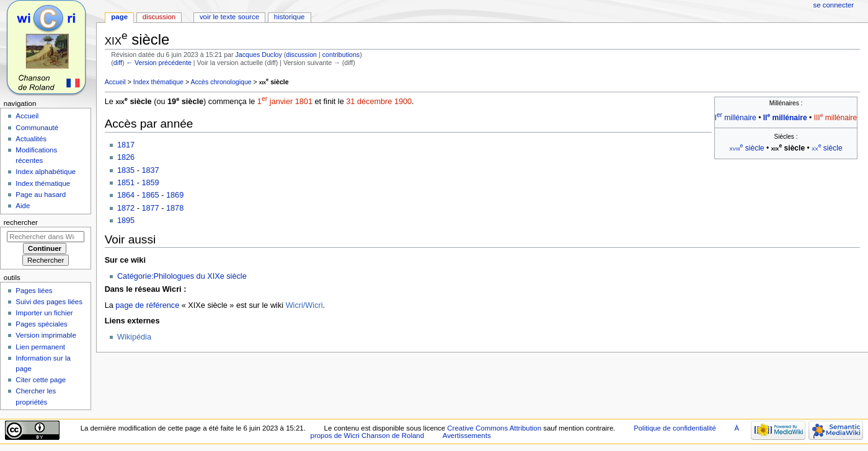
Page (119, 17)
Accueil (115, 82)
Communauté (37, 128)
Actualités (31, 139)
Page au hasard (41, 195)
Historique (290, 17)
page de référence (147, 305)
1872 (126, 208)
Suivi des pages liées (49, 302)
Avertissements (467, 436)
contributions (341, 55)
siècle (274, 82)
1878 (175, 208)
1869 (175, 195)
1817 (126, 145)
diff (118, 63)
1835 (126, 170)
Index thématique (158, 82)
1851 (126, 183)
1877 (150, 208)
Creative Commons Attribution (494, 428)
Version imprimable (46, 335)
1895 (126, 221)
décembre (374, 102)
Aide (23, 206)
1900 (403, 102)
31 (350, 102)
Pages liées (34, 291)
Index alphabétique (46, 172)
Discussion (159, 17)
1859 (150, 183)
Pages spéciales (41, 324)
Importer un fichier (44, 313)
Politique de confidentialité (675, 428)
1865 (150, 195)
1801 (304, 102)
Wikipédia (134, 337)
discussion (301, 55)
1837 (150, 170)
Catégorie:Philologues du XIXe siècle (182, 276)
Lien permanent (40, 347)
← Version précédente (158, 63)
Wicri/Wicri (304, 305)
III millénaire (836, 118)
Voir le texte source (229, 17)
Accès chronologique (221, 82)
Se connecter (834, 5)
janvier (281, 102)
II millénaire (785, 118)
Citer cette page (41, 380)
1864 (126, 195)
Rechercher (21, 222)
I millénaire (736, 118)
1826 (126, 157)
